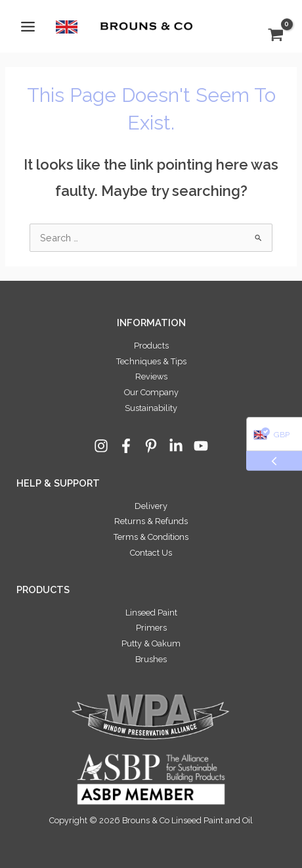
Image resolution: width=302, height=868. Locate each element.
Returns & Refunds (151, 521)
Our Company (151, 392)
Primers (151, 628)
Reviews (151, 376)
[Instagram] (101, 446)
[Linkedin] (176, 446)
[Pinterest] (151, 446)
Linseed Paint (151, 613)
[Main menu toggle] (28, 26)
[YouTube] (201, 446)
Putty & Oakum (151, 643)
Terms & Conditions (151, 537)
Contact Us (151, 553)
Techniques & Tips (151, 361)
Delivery (151, 506)
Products (151, 346)
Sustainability (151, 408)
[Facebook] (126, 446)
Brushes (151, 659)
